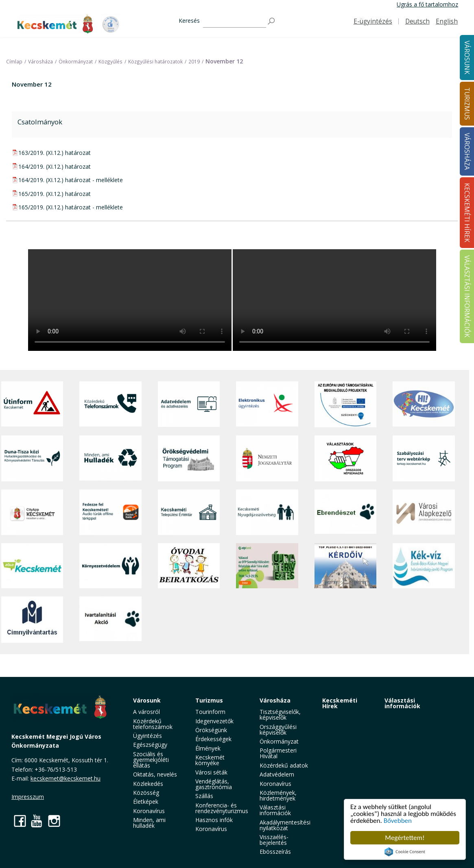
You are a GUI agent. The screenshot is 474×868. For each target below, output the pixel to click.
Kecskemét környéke (210, 760)
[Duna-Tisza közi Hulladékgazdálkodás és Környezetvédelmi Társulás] (32, 458)
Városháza (275, 700)
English (447, 21)
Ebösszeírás (275, 852)
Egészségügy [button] (150, 745)
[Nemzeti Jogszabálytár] (267, 458)
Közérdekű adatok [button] (284, 765)
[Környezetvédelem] (110, 566)
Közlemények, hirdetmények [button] (278, 795)
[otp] (267, 566)
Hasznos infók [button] (214, 820)
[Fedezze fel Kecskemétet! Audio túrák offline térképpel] (110, 512)
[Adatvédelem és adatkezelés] (189, 404)
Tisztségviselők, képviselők (280, 715)
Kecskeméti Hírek (340, 703)
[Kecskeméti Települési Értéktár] (189, 512)
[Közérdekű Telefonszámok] (110, 404)
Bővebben (398, 821)
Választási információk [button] (275, 810)
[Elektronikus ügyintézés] (267, 404)
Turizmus (209, 700)
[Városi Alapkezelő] (424, 512)
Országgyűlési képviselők (278, 730)
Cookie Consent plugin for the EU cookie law (405, 852)
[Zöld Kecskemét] (32, 566)
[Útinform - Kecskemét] (32, 404)
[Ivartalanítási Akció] (110, 619)
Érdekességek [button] (213, 739)
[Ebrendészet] (346, 512)
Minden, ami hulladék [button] (149, 823)
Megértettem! (405, 838)
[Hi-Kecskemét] (424, 404)
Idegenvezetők (214, 721)
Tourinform (210, 712)
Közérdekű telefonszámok (153, 724)
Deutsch (417, 21)
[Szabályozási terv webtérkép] (424, 458)
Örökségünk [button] (211, 730)
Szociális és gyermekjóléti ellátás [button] (151, 760)
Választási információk (402, 703)
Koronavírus (149, 811)
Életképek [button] (146, 802)
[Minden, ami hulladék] (110, 458)
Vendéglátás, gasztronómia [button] (214, 784)
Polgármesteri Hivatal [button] (278, 753)
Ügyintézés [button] (147, 736)
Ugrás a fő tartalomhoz (427, 4)
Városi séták (211, 772)
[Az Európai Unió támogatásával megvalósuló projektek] (346, 404)
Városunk (147, 700)
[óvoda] (189, 566)
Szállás (204, 796)
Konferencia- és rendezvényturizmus (222, 808)
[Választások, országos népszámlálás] (346, 458)
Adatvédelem (277, 774)
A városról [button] (146, 712)
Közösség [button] (146, 793)
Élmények (208, 748)
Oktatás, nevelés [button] (155, 774)
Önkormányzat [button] (279, 741)
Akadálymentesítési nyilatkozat (285, 825)
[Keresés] (235, 21)
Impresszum (28, 797)
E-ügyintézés (373, 21)
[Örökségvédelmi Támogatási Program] (189, 458)
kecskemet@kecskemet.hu (66, 778)
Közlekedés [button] (148, 784)
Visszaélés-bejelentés (274, 840)
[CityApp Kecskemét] (32, 512)
